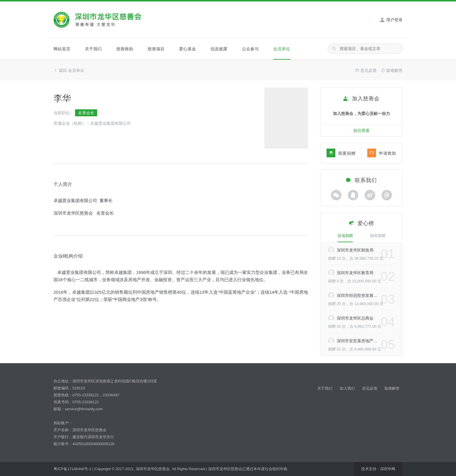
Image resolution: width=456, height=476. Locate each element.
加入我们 (347, 388)
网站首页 (62, 49)
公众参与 (250, 49)
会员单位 (282, 49)
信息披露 (219, 49)
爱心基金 (188, 49)
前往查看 (361, 131)
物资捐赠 (378, 236)
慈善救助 (125, 49)
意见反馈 (370, 388)
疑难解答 (392, 388)
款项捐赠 (345, 236)
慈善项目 (156, 49)
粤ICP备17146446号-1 (72, 469)
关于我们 (93, 49)
